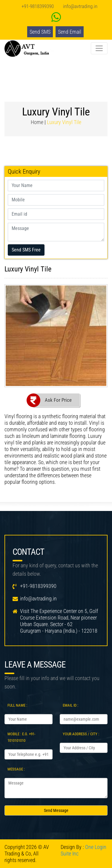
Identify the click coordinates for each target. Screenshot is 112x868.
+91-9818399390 (38, 6)
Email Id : (70, 705)
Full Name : (17, 705)
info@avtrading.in (80, 6)
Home (37, 122)
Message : (16, 769)
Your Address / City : (81, 734)
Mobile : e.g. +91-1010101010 (21, 737)
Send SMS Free (26, 250)
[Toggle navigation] (99, 48)
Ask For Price (58, 400)
